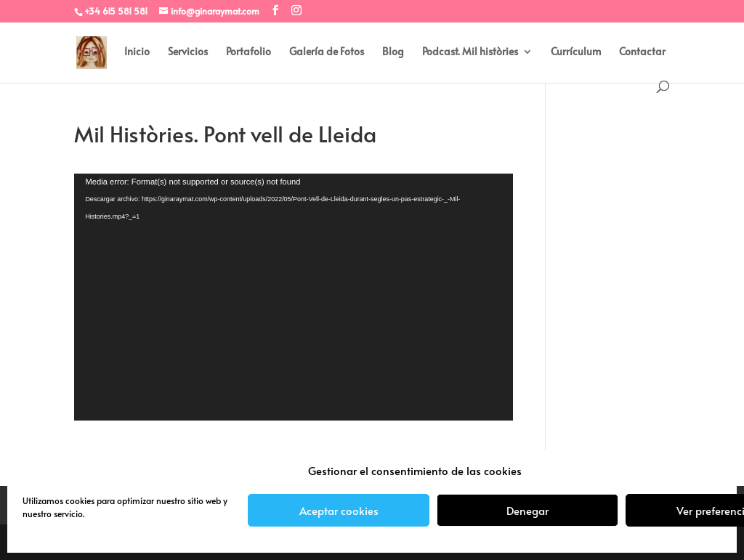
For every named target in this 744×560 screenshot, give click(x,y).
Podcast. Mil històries (470, 52)
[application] (293, 297)
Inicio (137, 52)
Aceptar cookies (339, 510)
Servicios (188, 52)
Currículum (576, 52)
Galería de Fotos (327, 52)
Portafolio (248, 52)
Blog (393, 52)
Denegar (527, 510)
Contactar (642, 52)
